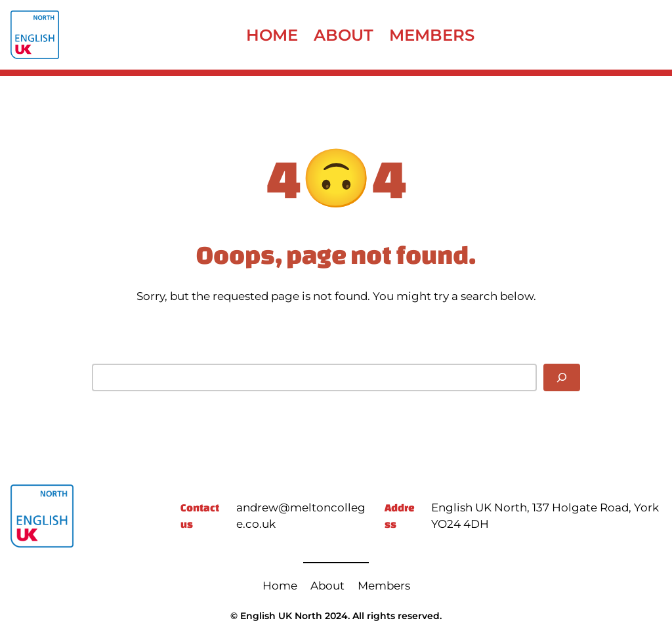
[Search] (562, 377)
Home (272, 35)
